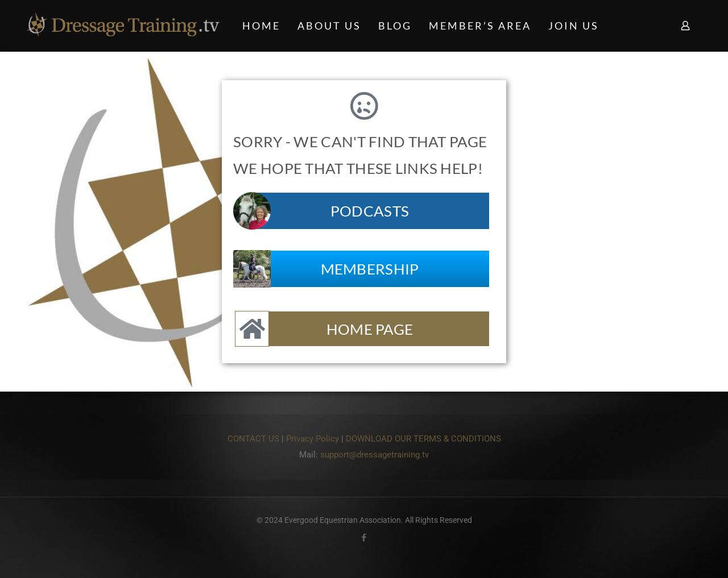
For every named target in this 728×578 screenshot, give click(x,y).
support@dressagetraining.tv (375, 455)
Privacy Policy (313, 439)
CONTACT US (253, 439)
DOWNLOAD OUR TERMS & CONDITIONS (423, 439)
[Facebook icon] (364, 538)
